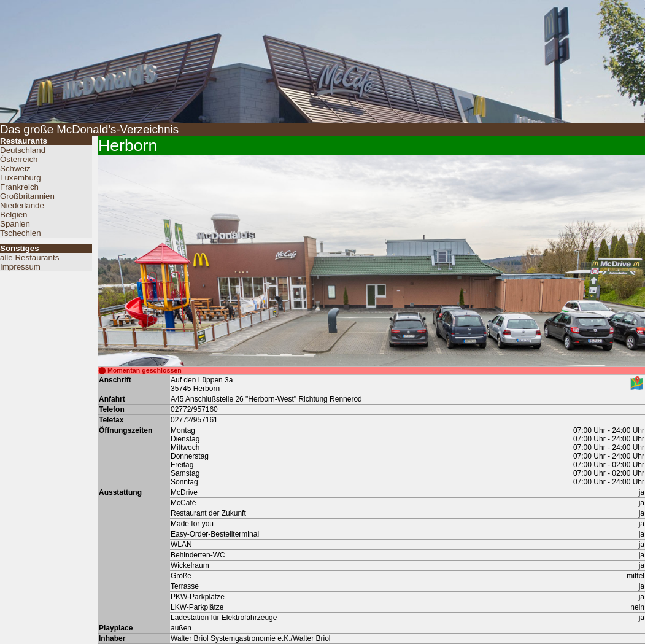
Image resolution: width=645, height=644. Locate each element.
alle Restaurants (29, 258)
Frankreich (19, 187)
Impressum (20, 267)
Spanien (15, 224)
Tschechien (21, 233)
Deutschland (23, 150)
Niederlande (22, 205)
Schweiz (15, 169)
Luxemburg (21, 178)
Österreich (19, 159)
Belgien (14, 215)
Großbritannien (27, 196)
